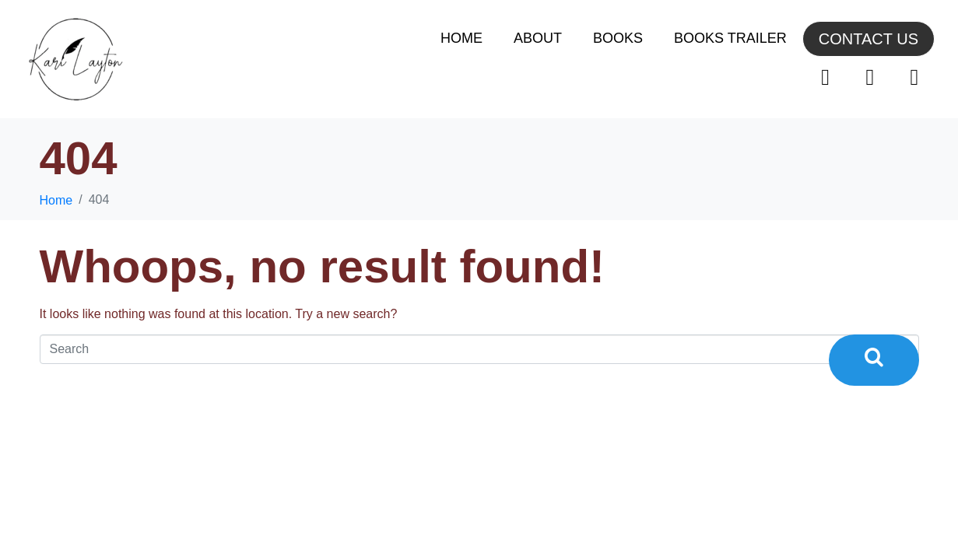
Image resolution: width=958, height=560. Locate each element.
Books (618, 38)
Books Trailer (730, 38)
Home (461, 38)
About (538, 38)
